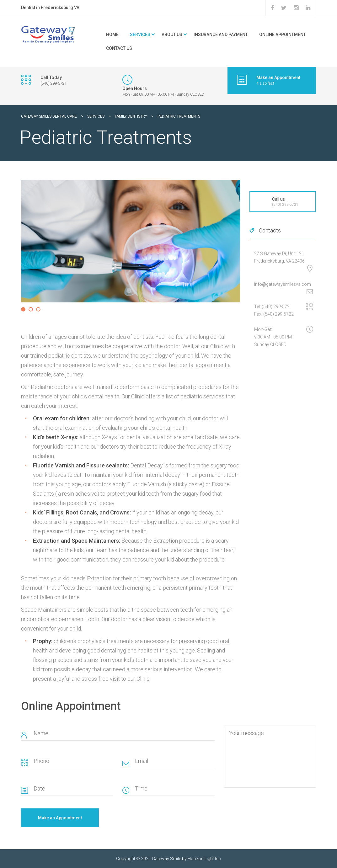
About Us (172, 35)
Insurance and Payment (221, 35)
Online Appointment (283, 35)
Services (140, 35)
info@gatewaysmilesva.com (283, 284)
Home (112, 35)
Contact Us (119, 48)
